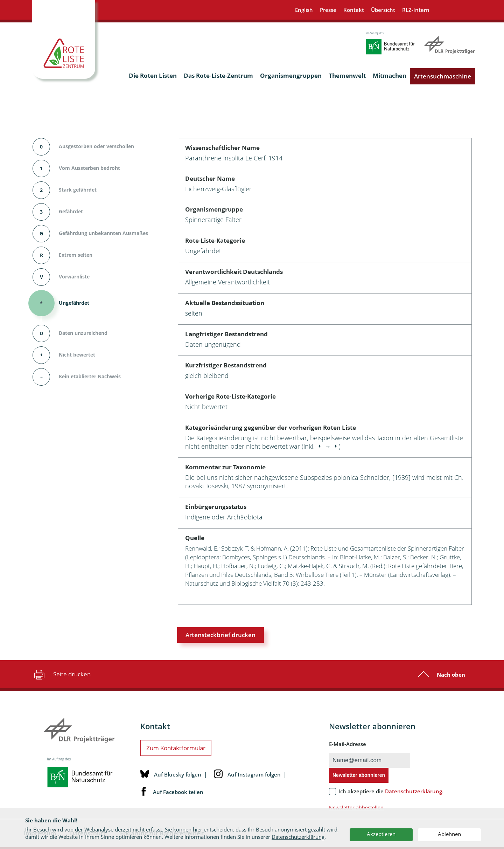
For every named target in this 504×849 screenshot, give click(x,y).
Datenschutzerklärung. (414, 791)
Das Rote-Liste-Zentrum (218, 75)
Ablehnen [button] (449, 834)
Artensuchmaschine (443, 76)
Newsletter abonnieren (359, 775)
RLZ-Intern (416, 10)
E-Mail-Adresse (348, 744)
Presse (328, 10)
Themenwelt (347, 75)
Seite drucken (61, 674)
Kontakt (354, 10)
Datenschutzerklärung (298, 837)
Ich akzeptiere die (391, 791)
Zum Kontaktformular (176, 748)
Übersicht (383, 10)
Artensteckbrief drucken (220, 635)
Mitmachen (390, 75)
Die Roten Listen (153, 75)
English (304, 10)
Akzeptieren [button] (381, 834)
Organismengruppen (291, 75)
